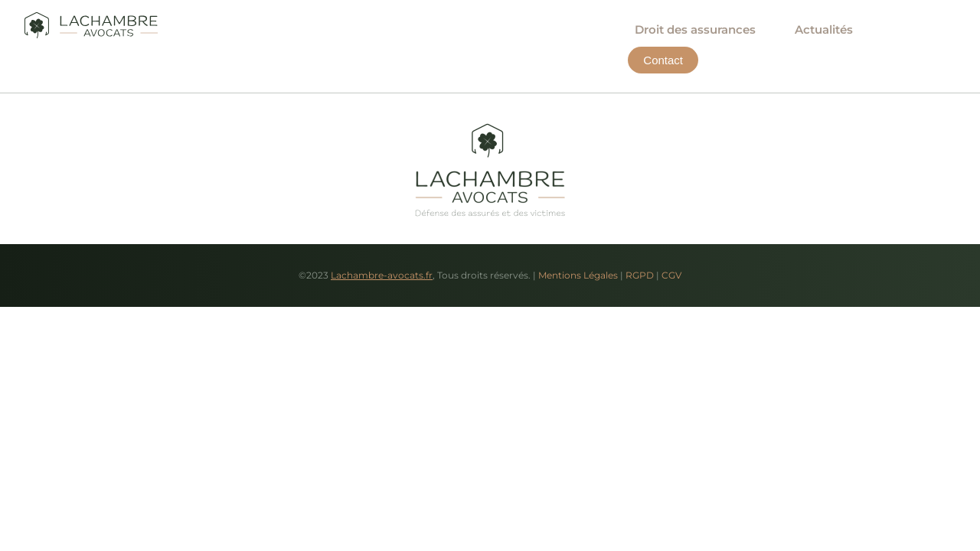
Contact (920, 29)
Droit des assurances (695, 29)
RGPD (640, 275)
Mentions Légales (578, 275)
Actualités (824, 29)
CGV (671, 275)
